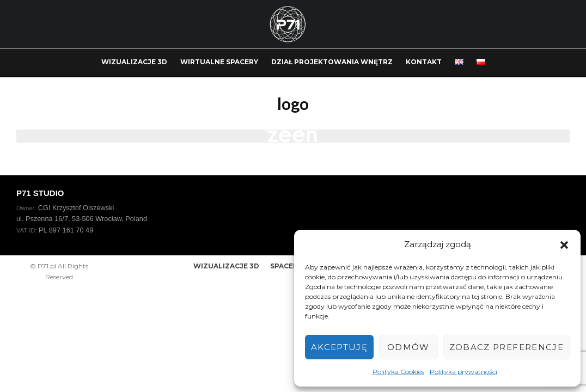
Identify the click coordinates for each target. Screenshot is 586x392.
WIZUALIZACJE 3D (134, 62)
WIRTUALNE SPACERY (219, 62)
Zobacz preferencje (506, 347)
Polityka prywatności (463, 372)
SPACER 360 (292, 266)
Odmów (408, 347)
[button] (564, 245)
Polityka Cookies (398, 372)
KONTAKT (424, 62)
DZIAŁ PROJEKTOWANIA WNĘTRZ (332, 62)
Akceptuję (339, 347)
